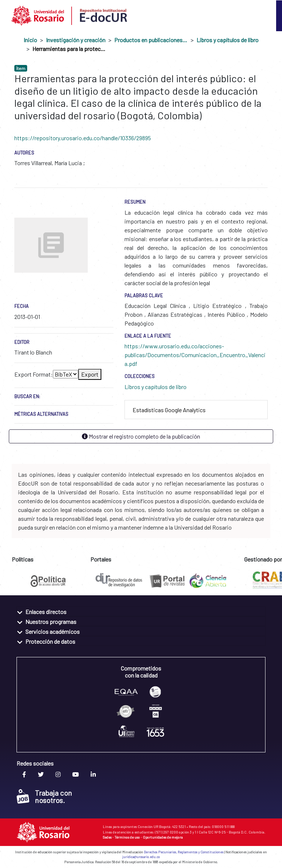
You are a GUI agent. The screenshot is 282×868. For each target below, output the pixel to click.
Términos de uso (127, 837)
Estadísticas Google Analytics (169, 410)
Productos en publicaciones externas (151, 40)
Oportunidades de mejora (163, 837)
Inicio (30, 40)
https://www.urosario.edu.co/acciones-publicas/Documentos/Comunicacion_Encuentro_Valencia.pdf (195, 355)
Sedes (107, 837)
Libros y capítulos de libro (227, 40)
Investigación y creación (76, 40)
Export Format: (34, 374)
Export (90, 374)
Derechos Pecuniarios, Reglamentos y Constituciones (184, 852)
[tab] (196, 410)
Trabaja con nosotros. (44, 796)
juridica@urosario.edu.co (141, 857)
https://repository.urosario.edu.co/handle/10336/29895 (83, 138)
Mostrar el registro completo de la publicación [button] (141, 436)
